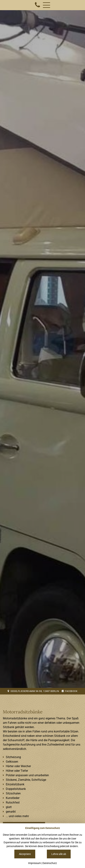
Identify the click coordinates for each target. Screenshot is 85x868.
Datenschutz (50, 863)
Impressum (35, 863)
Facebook (70, 691)
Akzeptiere (25, 854)
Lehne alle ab (59, 854)
